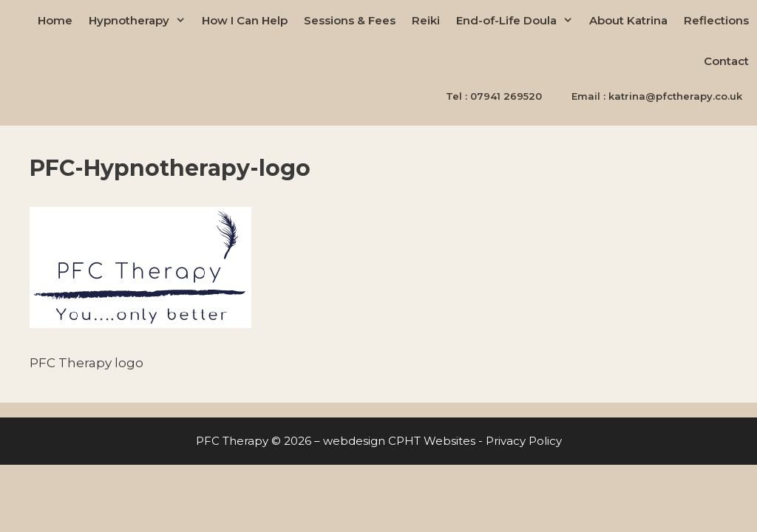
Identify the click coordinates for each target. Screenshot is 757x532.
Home (55, 20)
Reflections (716, 20)
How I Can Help (245, 20)
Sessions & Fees (350, 20)
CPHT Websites (432, 441)
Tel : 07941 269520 (494, 96)
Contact (726, 61)
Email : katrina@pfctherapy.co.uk (657, 96)
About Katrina (628, 20)
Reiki (426, 20)
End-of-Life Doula (519, 20)
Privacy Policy (524, 441)
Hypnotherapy (141, 20)
